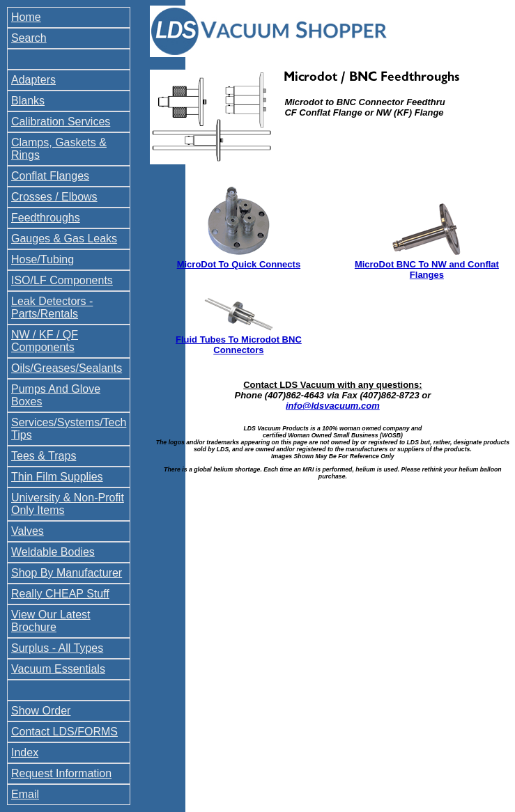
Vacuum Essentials (58, 669)
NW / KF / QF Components (45, 341)
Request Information (61, 773)
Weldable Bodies (53, 552)
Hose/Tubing (43, 259)
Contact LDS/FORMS (64, 732)
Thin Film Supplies (57, 477)
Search (29, 38)
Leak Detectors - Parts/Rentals (52, 307)
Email (25, 794)
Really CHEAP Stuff (60, 594)
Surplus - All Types (57, 648)
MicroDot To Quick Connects (239, 264)
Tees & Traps (44, 456)
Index (25, 752)
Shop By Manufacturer (67, 573)
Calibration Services (61, 122)
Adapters (33, 80)
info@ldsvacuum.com (333, 406)
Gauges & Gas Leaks (64, 239)
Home (26, 17)
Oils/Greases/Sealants (67, 368)
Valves (28, 531)
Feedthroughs (46, 218)
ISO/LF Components (62, 280)
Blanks (28, 101)
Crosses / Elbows (54, 197)
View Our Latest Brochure (51, 621)
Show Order (41, 711)
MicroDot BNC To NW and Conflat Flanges (427, 270)
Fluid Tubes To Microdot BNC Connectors (239, 345)
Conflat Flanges (50, 176)
